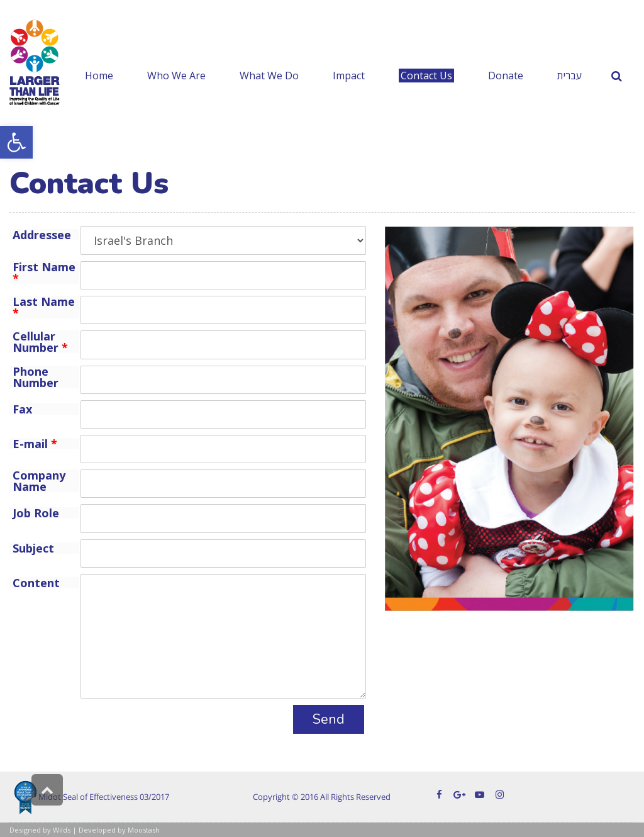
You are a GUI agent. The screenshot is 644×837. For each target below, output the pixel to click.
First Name (44, 272)
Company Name (39, 481)
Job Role (36, 513)
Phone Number (36, 377)
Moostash (144, 830)
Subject (33, 548)
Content (36, 583)
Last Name (44, 307)
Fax (22, 409)
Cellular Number (40, 342)
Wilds (62, 830)
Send (329, 719)
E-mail (35, 444)
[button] (16, 142)
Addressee (42, 235)
